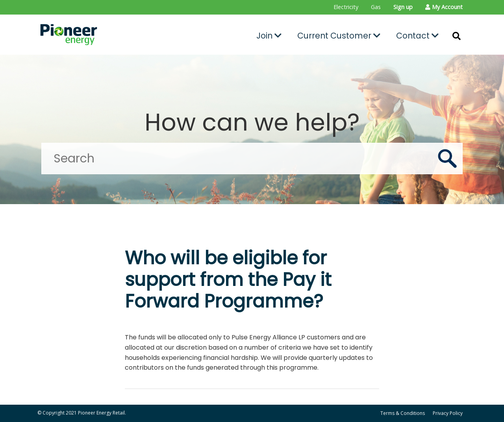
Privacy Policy (448, 413)
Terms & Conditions (403, 413)
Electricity (346, 7)
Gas (376, 7)
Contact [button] (417, 36)
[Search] (252, 158)
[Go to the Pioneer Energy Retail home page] (105, 35)
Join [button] (269, 36)
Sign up (403, 7)
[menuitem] (346, 7)
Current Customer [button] (339, 36)
